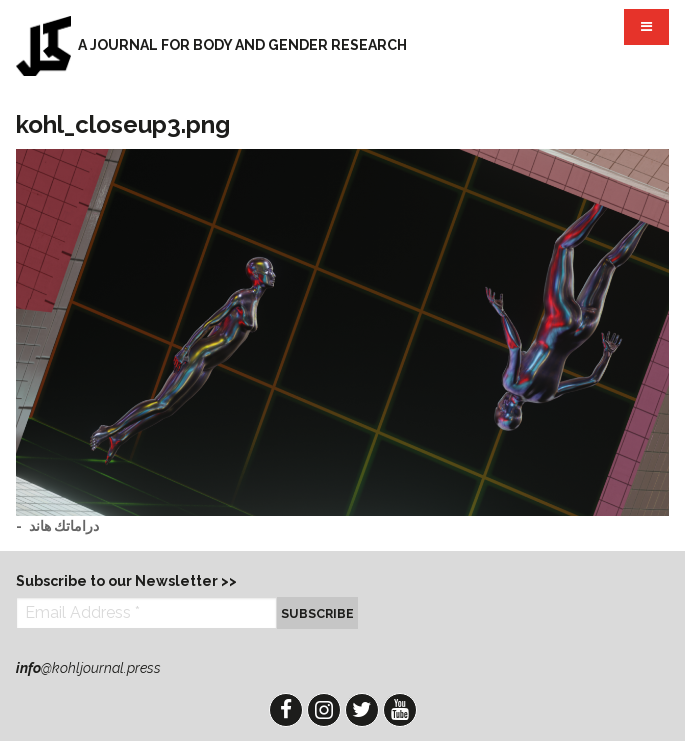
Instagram (324, 710)
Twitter (362, 710)
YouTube (400, 710)
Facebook (286, 710)
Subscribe (317, 613)
